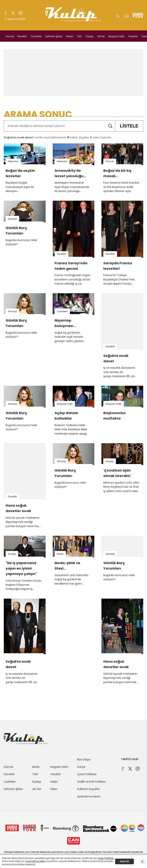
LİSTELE (127, 126)
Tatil (79, 36)
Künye (81, 767)
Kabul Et (125, 861)
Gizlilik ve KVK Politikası (91, 782)
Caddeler (36, 36)
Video (54, 789)
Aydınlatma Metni (89, 796)
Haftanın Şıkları (54, 36)
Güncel (10, 36)
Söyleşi (89, 36)
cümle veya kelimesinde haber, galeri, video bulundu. (58, 137)
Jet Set (101, 36)
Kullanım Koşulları (88, 789)
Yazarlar (133, 36)
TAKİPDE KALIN (129, 759)
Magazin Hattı (116, 36)
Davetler (22, 36)
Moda (70, 36)
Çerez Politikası (87, 774)
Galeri (54, 782)
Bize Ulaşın (84, 759)
